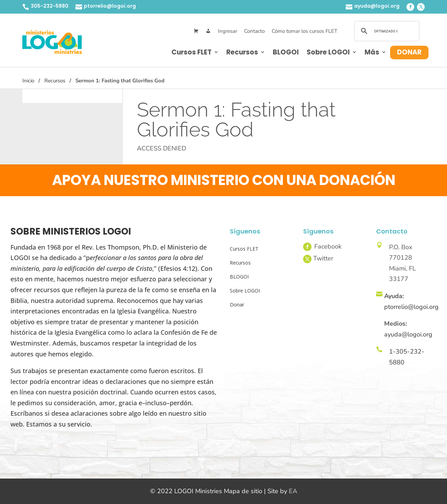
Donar (409, 52)
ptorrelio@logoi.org (110, 6)
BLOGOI (286, 52)
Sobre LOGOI (328, 52)
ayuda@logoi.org (377, 6)
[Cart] (196, 31)
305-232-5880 (50, 6)
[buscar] (386, 31)
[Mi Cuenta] (208, 31)
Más (372, 52)
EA (293, 491)
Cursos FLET (192, 52)
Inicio (28, 81)
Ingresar (228, 31)
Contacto (254, 31)
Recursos (242, 52)
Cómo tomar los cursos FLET (305, 31)
